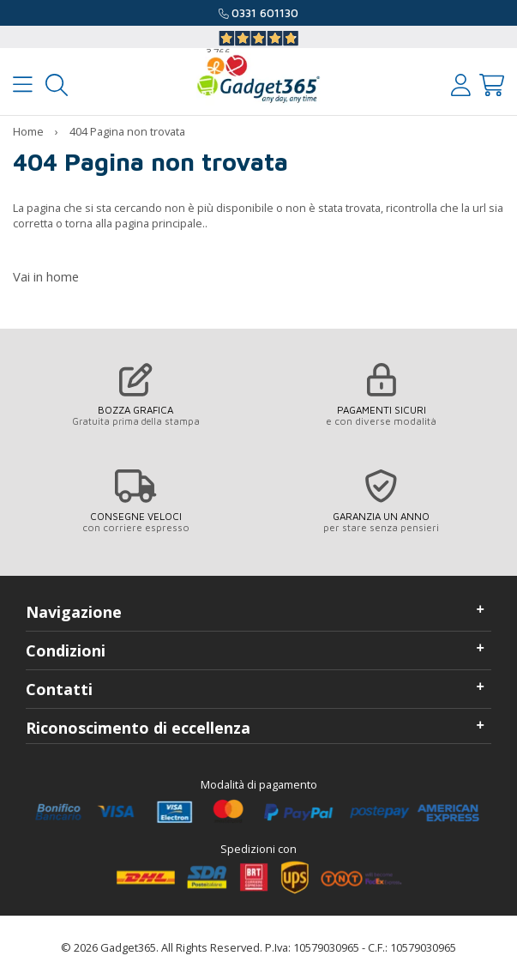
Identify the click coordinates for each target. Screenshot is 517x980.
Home (28, 131)
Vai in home (46, 276)
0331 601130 (265, 13)
